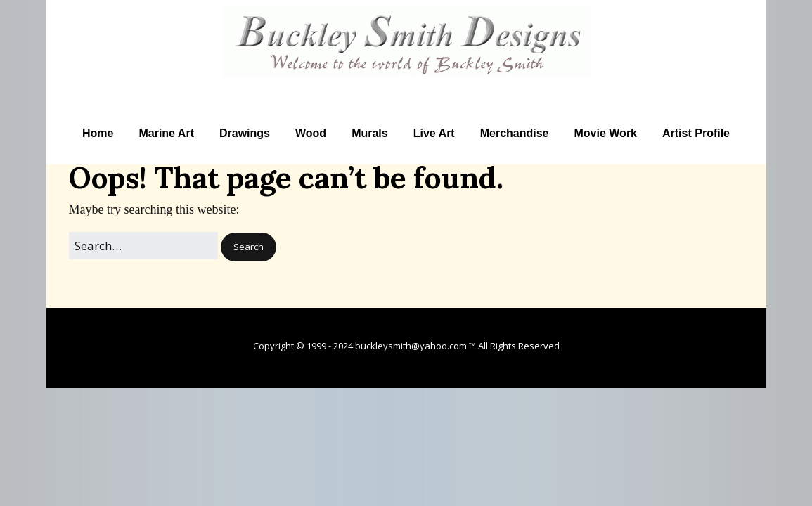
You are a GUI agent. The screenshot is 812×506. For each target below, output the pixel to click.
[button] (249, 247)
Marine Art (166, 133)
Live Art (434, 133)
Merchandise (515, 133)
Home (98, 133)
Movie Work (606, 133)
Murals (370, 133)
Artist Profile (696, 133)
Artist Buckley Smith (406, 85)
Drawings (245, 133)
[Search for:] (143, 246)
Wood (311, 133)
